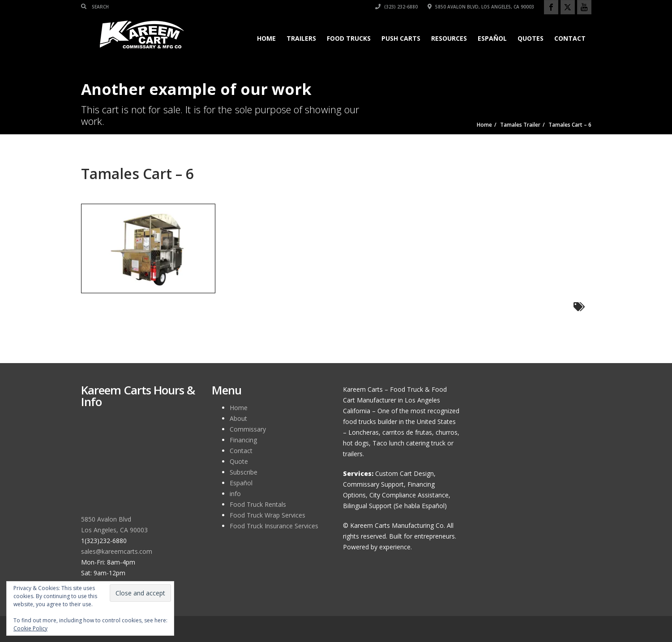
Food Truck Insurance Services (274, 526)
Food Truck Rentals (258, 504)
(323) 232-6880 (396, 7)
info (235, 494)
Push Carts (401, 38)
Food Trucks (349, 38)
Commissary (248, 429)
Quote (239, 461)
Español (492, 38)
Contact (570, 38)
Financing (243, 440)
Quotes (531, 38)
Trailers (301, 38)
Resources (449, 38)
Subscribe (244, 472)
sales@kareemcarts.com (117, 551)
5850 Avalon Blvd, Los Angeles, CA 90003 (481, 7)
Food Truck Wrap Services (268, 515)
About (238, 418)
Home (266, 38)
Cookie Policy (30, 628)
